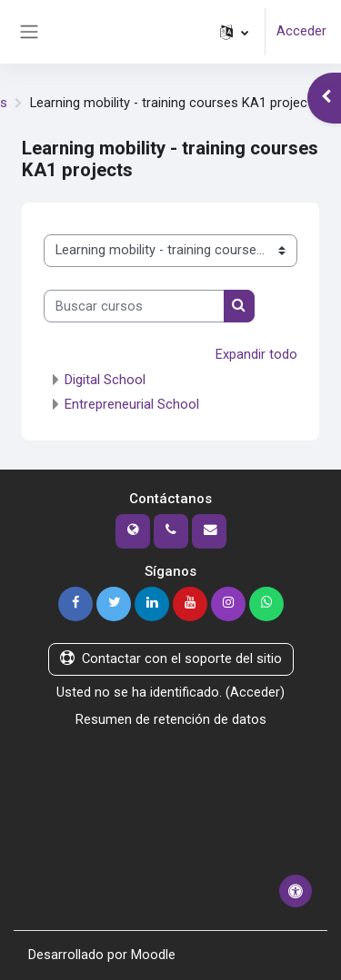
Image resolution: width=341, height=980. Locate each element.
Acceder (301, 31)
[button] (234, 32)
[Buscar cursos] (134, 306)
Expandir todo (256, 354)
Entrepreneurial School (132, 404)
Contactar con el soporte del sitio (171, 658)
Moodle (153, 955)
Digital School (105, 380)
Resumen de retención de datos (171, 719)
